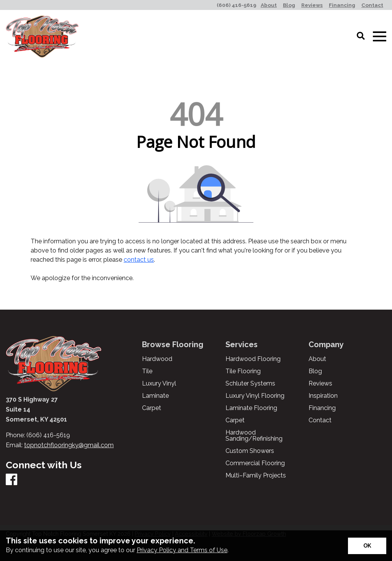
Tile (147, 371)
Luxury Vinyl (159, 384)
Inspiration (323, 396)
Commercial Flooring (255, 463)
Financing (322, 408)
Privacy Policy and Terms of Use (182, 550)
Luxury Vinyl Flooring (255, 396)
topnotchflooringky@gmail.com (69, 445)
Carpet (152, 408)
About (317, 359)
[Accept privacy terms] (367, 546)
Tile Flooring (243, 371)
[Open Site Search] (361, 36)
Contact (320, 420)
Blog (315, 371)
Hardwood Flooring (253, 359)
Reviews (320, 384)
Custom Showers (250, 451)
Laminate (155, 396)
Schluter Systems (250, 384)
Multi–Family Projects (256, 476)
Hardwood (157, 359)
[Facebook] (11, 480)
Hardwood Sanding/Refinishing (254, 436)
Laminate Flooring (251, 408)
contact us (139, 260)
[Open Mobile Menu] (380, 37)
